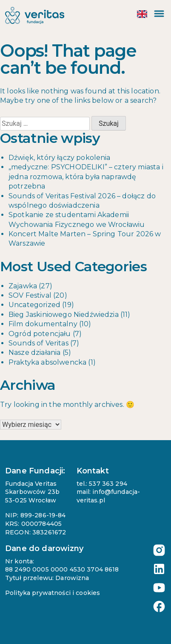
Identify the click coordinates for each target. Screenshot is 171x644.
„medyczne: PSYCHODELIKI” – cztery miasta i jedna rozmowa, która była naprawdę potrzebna (86, 177)
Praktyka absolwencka (47, 362)
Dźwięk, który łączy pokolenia (60, 158)
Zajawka (23, 286)
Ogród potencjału (40, 334)
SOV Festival (30, 295)
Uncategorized (34, 305)
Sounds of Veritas (38, 343)
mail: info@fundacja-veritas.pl (108, 496)
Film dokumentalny (43, 324)
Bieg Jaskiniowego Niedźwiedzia (64, 315)
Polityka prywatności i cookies (53, 593)
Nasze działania (34, 352)
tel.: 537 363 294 (102, 484)
